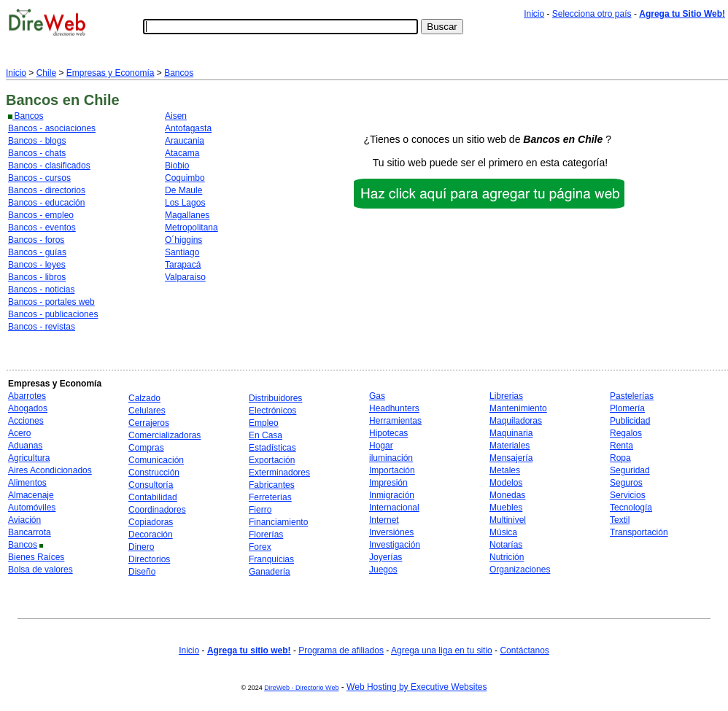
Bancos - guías (37, 252)
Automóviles (32, 508)
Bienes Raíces (36, 557)
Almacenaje (31, 495)
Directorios (149, 559)
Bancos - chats (37, 153)
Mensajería (511, 458)
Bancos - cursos (39, 178)
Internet (384, 520)
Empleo (264, 423)
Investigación (395, 545)
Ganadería (270, 572)
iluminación (391, 458)
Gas (377, 396)
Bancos (179, 73)
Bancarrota (30, 532)
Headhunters (394, 408)
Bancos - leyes (37, 265)
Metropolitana (191, 228)
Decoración (151, 535)
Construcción (154, 473)
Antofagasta (188, 128)
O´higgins (183, 240)
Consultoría (151, 485)
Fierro (260, 510)
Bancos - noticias (41, 290)
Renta (621, 446)
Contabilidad (153, 497)
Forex (260, 547)
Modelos (506, 483)
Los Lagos (185, 203)
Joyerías (386, 557)
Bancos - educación (46, 203)
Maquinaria (511, 433)
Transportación (639, 532)
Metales (505, 470)
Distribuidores (275, 398)
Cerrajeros (149, 423)
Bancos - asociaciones (52, 128)
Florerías (266, 535)
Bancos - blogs (37, 141)
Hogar (381, 446)
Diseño (142, 572)
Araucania (185, 141)
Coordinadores (157, 510)
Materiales (510, 446)
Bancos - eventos (42, 228)
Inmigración (392, 495)
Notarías (506, 545)
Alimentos (27, 483)
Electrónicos (272, 411)
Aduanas (25, 446)
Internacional (394, 508)
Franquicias (271, 559)
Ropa (620, 458)
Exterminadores (279, 473)
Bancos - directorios (47, 190)
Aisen (176, 116)
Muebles (506, 508)
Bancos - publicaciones (53, 314)
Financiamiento (278, 522)
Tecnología (631, 508)
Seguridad (630, 470)
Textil (620, 520)
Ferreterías (270, 497)
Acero (19, 433)
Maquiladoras (516, 421)
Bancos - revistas (42, 327)
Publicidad (630, 421)
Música (503, 532)
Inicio (534, 14)
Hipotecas (388, 433)
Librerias (506, 396)
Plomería (627, 408)
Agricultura (29, 458)
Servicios (628, 495)
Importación (392, 470)
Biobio (177, 166)
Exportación (272, 460)
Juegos (383, 570)
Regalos (626, 433)
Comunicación (156, 460)
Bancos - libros (37, 277)
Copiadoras (151, 522)
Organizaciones (520, 570)
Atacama (182, 153)
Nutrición (507, 557)
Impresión (388, 483)
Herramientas (395, 421)
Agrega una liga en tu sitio (442, 650)
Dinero (141, 547)
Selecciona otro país (592, 14)
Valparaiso (185, 277)
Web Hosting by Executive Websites (417, 687)
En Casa (266, 435)
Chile (46, 73)
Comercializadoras (164, 435)
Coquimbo (185, 178)
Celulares (147, 411)
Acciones (26, 421)
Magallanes (187, 215)
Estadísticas (272, 448)
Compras (146, 448)
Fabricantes (272, 485)
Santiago (182, 252)
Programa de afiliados (341, 650)
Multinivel (508, 520)
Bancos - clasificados (49, 166)
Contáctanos (524, 650)
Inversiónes (391, 532)
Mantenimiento (518, 408)
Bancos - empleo (41, 215)
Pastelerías (632, 396)
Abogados (28, 408)
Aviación (24, 520)
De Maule (183, 190)
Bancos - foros (36, 240)
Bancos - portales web (51, 302)
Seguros (626, 483)
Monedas (507, 495)
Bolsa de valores (40, 570)
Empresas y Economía (111, 73)
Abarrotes (27, 396)
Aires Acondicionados (50, 470)
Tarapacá (183, 265)
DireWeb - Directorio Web (301, 688)
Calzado (144, 398)
